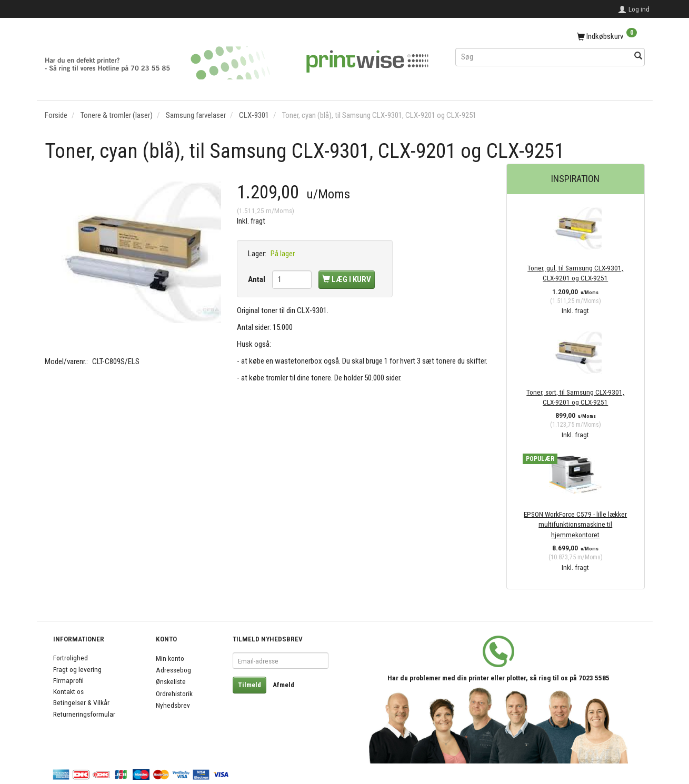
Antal (257, 279)
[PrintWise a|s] (237, 59)
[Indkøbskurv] (550, 37)
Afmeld (283, 685)
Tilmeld (249, 685)
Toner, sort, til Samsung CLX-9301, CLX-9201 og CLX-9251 (575, 397)
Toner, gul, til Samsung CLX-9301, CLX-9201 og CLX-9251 (575, 273)
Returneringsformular (84, 714)
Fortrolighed (71, 658)
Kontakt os (68, 691)
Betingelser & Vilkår (81, 702)
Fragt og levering (77, 669)
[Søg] (638, 57)
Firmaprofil (68, 680)
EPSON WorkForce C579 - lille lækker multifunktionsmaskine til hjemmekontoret (575, 524)
